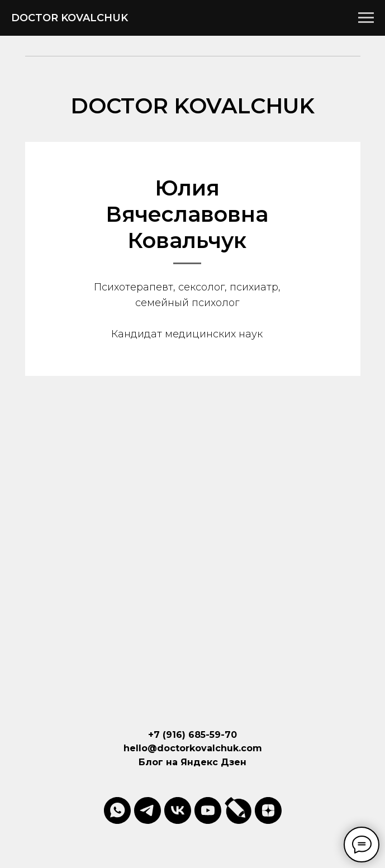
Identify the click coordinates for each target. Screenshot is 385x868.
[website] (238, 810)
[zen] (268, 810)
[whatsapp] (117, 810)
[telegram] (148, 810)
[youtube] (208, 810)
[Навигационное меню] (366, 18)
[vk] (178, 810)
